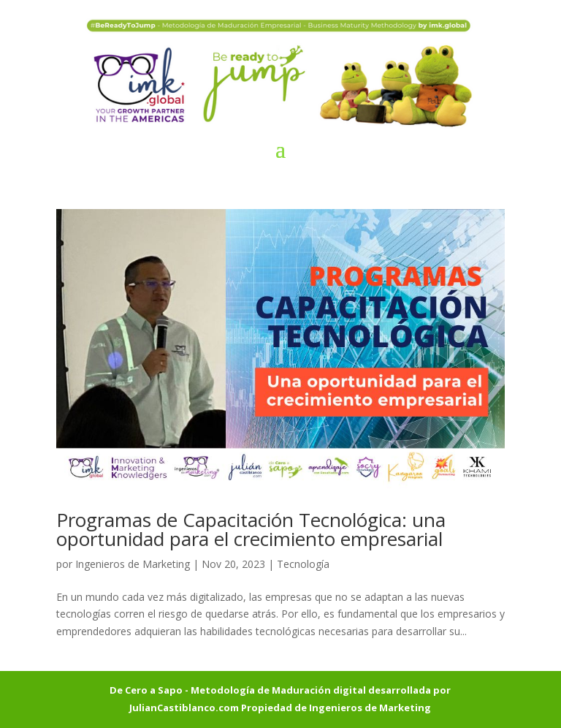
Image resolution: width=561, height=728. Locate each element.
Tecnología (303, 564)
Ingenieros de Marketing (133, 564)
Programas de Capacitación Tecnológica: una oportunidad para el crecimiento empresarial (251, 529)
